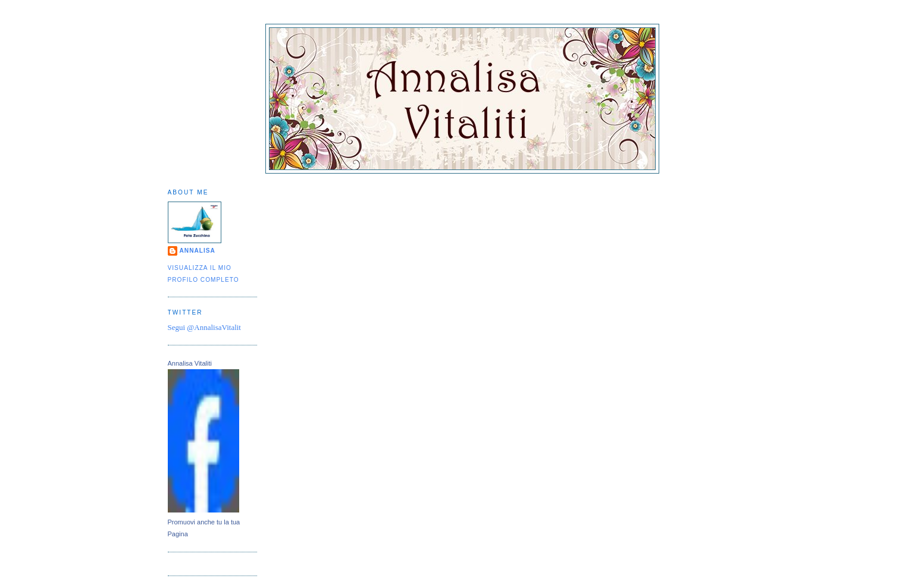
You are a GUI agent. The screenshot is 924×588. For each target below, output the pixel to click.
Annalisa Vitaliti (190, 363)
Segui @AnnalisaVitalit (204, 327)
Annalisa (198, 251)
